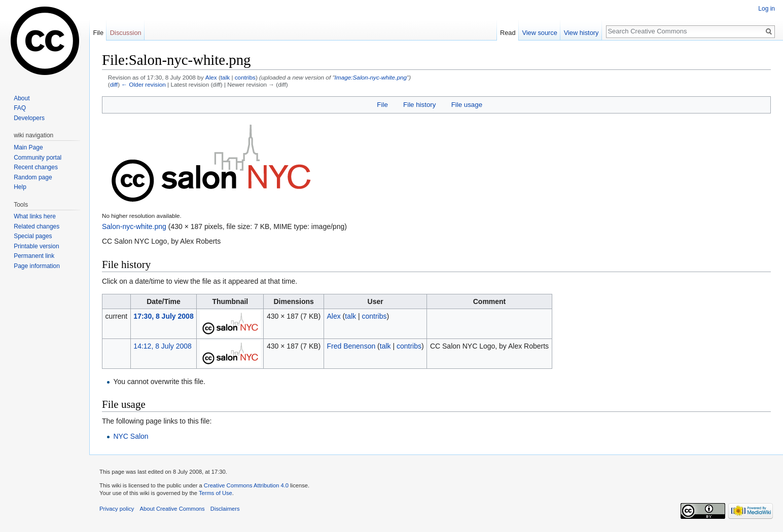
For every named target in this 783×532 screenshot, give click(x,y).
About (22, 98)
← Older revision (144, 84)
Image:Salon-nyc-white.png (371, 77)
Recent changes (36, 167)
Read (508, 33)
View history (581, 33)
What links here (35, 216)
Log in (767, 9)
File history (419, 105)
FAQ (20, 108)
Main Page (28, 147)
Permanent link (34, 256)
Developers (29, 118)
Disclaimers (225, 509)
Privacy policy (117, 509)
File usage (467, 105)
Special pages (33, 236)
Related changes (37, 226)
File (382, 105)
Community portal (38, 158)
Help (20, 187)
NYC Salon (131, 436)
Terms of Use (216, 493)
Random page (33, 177)
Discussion (126, 33)
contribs (245, 77)
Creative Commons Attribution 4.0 (246, 485)
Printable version (36, 246)
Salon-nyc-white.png (134, 226)
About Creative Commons (172, 509)
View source (539, 33)
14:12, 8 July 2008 (162, 346)
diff (114, 84)
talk (225, 77)
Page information (37, 266)
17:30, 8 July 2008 (163, 316)
